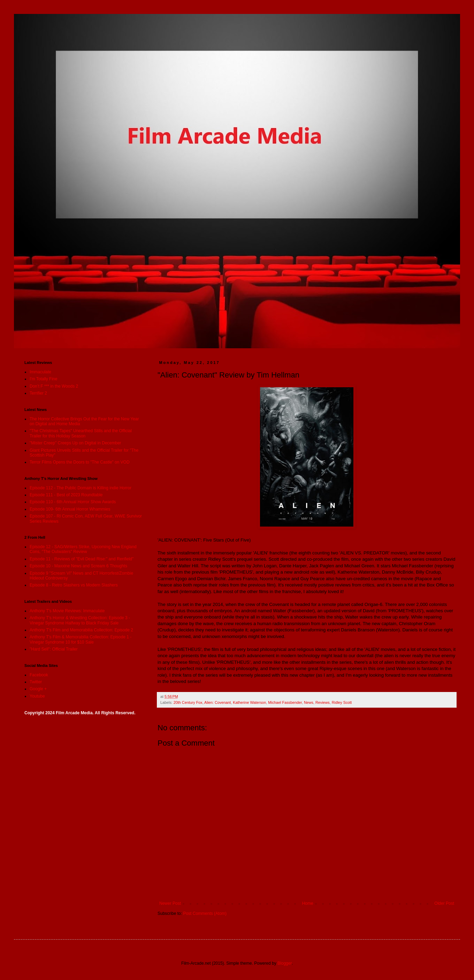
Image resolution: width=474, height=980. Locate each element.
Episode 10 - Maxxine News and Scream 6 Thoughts (78, 566)
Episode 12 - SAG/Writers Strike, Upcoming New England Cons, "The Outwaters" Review (83, 549)
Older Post (444, 903)
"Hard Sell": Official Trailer (54, 649)
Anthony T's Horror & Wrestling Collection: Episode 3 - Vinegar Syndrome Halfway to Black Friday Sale (80, 620)
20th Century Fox (188, 702)
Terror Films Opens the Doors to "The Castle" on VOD (80, 462)
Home (308, 903)
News (309, 702)
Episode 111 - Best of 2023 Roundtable (66, 495)
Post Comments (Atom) (205, 913)
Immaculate (40, 372)
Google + (38, 689)
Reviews (323, 702)
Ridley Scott (342, 702)
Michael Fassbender (285, 702)
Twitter (36, 682)
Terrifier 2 (38, 393)
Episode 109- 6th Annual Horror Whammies (70, 509)
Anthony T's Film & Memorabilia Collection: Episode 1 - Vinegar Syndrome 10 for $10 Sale (81, 639)
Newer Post (170, 903)
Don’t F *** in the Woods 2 (54, 386)
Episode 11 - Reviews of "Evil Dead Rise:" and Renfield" (82, 559)
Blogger (285, 963)
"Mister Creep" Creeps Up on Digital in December (75, 443)
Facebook (39, 675)
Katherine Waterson (249, 702)
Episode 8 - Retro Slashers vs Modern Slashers (74, 585)
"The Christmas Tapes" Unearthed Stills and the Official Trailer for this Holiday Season (81, 433)
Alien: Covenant (217, 702)
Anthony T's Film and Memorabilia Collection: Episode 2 (81, 630)
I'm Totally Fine (43, 379)
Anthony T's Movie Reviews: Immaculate (67, 611)
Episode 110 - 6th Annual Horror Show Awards (73, 502)
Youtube (37, 696)
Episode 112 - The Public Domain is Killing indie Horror (81, 488)
